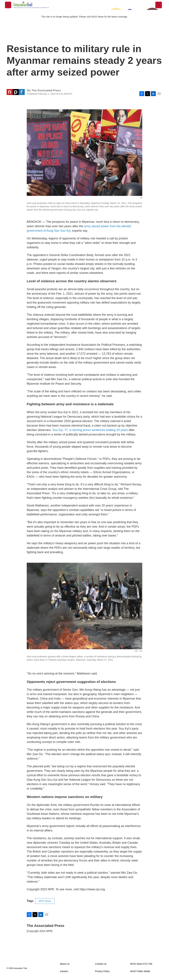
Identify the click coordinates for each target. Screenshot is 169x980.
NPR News (45, 901)
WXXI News (97, 17)
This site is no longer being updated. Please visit (66, 17)
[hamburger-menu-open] (8, 5)
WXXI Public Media (140, 971)
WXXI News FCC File (141, 964)
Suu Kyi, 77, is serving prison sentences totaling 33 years (90, 430)
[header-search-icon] (159, 5)
